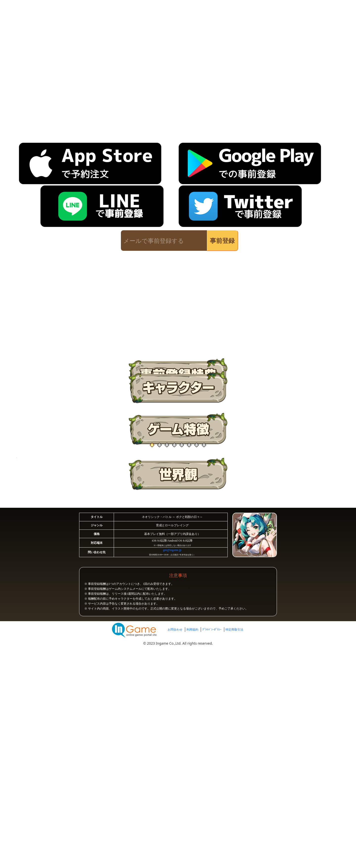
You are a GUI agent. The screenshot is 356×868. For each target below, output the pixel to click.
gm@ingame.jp (172, 739)
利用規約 (192, 828)
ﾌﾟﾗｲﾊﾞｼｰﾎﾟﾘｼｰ (212, 828)
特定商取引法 (234, 828)
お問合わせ (175, 828)
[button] (62, 412)
